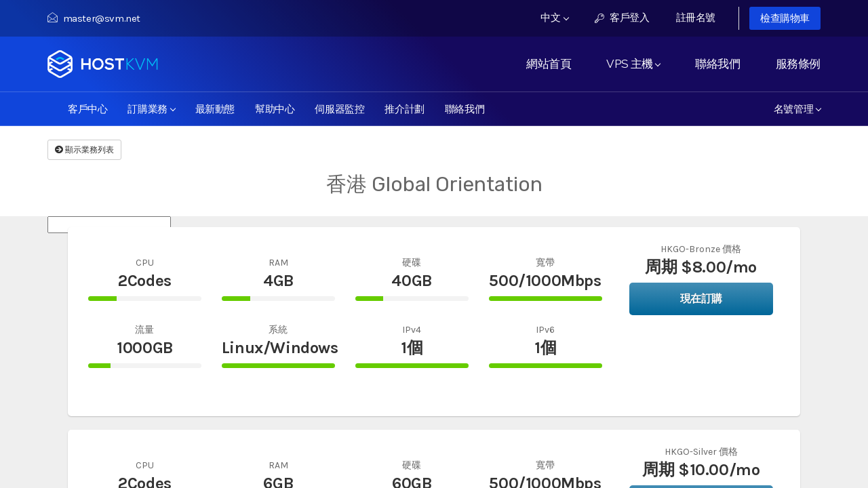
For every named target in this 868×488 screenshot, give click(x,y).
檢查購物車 (785, 18)
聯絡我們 (717, 64)
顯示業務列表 (84, 150)
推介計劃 (404, 109)
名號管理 (797, 109)
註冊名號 (696, 18)
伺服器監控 (339, 109)
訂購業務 (151, 109)
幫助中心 (275, 109)
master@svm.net (94, 18)
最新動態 (215, 109)
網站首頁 (549, 64)
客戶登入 (622, 18)
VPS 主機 (633, 64)
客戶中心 (87, 109)
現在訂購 (701, 299)
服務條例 (798, 64)
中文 (555, 18)
